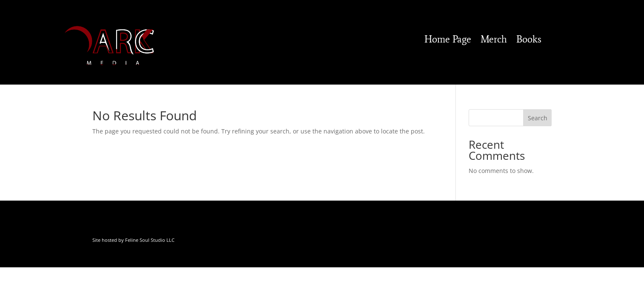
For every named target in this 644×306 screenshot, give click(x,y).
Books (529, 41)
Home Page (448, 41)
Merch (494, 41)
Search (538, 118)
